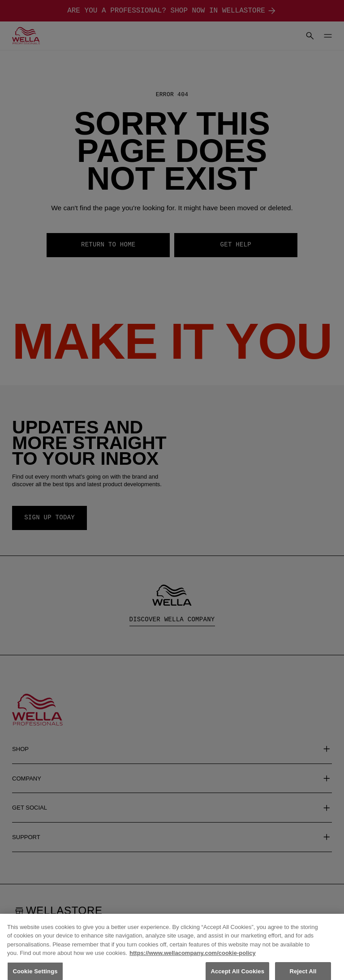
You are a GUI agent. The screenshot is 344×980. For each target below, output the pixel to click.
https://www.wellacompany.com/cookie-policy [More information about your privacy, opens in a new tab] (193, 958)
